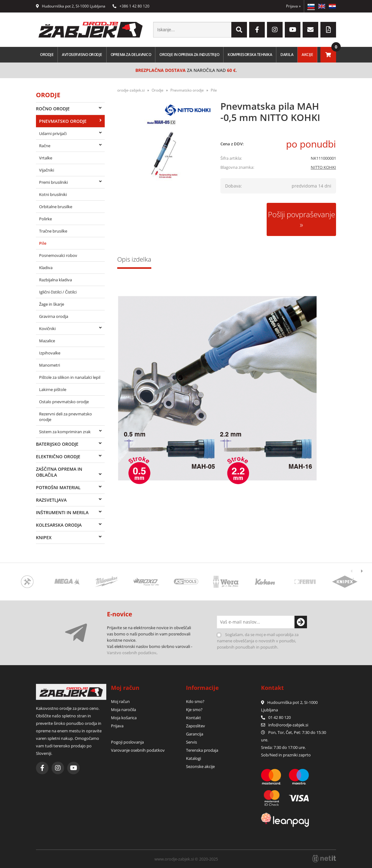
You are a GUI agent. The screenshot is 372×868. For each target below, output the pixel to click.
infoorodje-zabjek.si (288, 725)
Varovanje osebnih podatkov (138, 750)
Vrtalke (46, 158)
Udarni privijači (53, 133)
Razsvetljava (51, 500)
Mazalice (47, 341)
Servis (191, 742)
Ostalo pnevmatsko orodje (64, 402)
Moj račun (120, 701)
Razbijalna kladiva (55, 280)
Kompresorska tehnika (250, 55)
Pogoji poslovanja (127, 742)
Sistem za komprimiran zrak (65, 432)
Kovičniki (47, 329)
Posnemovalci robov (58, 255)
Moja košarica (124, 718)
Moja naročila (123, 710)
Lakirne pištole (53, 389)
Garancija (195, 734)
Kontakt (194, 718)
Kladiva (46, 268)
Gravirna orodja (54, 316)
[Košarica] (328, 55)
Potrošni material (58, 487)
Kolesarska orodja (59, 525)
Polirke (45, 219)
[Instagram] (275, 30)
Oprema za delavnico (131, 55)
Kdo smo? (195, 701)
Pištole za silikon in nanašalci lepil (70, 377)
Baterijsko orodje (57, 444)
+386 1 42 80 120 (131, 6)
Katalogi (194, 758)
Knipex (44, 537)
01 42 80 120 (276, 717)
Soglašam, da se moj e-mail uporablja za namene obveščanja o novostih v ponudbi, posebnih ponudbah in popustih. (258, 641)
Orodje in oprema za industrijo (189, 55)
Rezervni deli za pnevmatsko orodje (65, 417)
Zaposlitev (196, 726)
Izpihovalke (50, 353)
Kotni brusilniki (53, 194)
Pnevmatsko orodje (63, 121)
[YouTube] (293, 30)
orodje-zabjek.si (131, 90)
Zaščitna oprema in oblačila (59, 472)
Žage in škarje (52, 304)
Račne (45, 146)
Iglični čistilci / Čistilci (58, 292)
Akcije (307, 55)
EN (322, 6)
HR (332, 6)
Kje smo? (194, 710)
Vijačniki (47, 170)
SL (311, 6)
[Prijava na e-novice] (301, 622)
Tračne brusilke (53, 231)
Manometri (50, 365)
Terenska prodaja (202, 750)
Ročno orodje (53, 109)
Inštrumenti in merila (62, 512)
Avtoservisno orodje (82, 55)
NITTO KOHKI (323, 167)
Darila (287, 55)
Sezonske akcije (200, 766)
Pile (43, 243)
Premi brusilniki (53, 182)
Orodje (47, 55)
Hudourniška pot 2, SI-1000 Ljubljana (71, 6)
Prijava (293, 6)
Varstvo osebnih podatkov (132, 653)
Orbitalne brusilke (56, 207)
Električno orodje (58, 457)
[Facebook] (257, 30)
